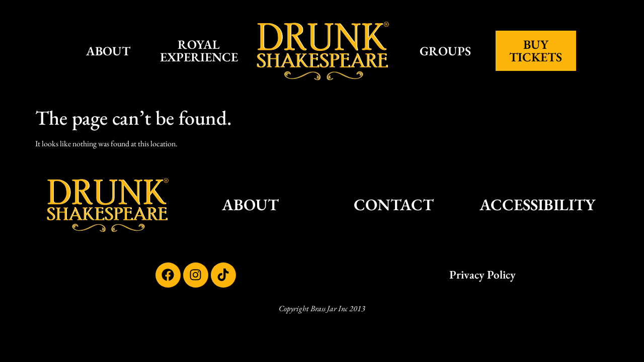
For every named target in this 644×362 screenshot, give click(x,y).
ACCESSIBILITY (537, 205)
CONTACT (394, 205)
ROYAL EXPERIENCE (199, 51)
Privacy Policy (482, 275)
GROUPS (445, 51)
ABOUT (108, 51)
